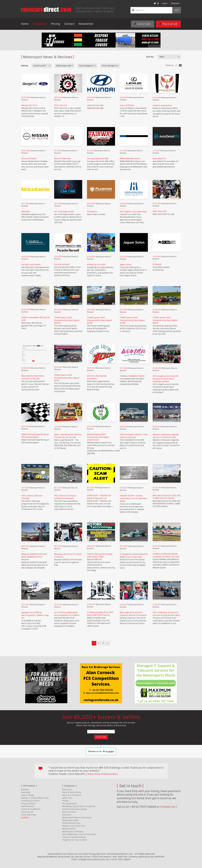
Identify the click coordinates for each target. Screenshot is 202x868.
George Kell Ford (29, 105)
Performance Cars (71, 823)
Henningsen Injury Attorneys (133, 212)
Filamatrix (92, 212)
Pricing (56, 24)
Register (175, 3)
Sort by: (150, 57)
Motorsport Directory (73, 831)
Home (25, 24)
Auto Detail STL (160, 159)
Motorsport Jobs (70, 820)
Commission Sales (30, 801)
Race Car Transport (72, 795)
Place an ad (168, 24)
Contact (69, 24)
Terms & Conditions (31, 809)
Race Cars (67, 790)
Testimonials (28, 806)
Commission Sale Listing (74, 809)
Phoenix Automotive (162, 106)
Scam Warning (28, 815)
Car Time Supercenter (64, 212)
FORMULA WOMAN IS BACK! (132, 376)
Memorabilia (69, 829)
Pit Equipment (69, 804)
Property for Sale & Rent (74, 840)
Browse (25, 790)
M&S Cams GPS (160, 211)
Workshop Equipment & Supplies (79, 806)
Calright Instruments (31, 265)
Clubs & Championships (74, 837)
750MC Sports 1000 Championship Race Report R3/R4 (165, 320)
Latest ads (143, 24)
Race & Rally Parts (72, 792)
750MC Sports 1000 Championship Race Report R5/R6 (132, 320)
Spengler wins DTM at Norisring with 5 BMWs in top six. (35, 615)
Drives (65, 801)
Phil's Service (61, 105)
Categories (40, 24)
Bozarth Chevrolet (62, 159)
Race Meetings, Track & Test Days (79, 834)
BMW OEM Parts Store (130, 159)
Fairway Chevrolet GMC (98, 159)
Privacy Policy (28, 804)
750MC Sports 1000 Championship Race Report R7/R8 (100, 320)
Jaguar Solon (126, 265)
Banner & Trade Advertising (35, 798)
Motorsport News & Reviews (77, 818)
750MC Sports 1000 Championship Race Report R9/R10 (67, 320)
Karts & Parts (69, 812)
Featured (26, 792)
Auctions (67, 815)
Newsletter (86, 24)
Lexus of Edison (127, 105)
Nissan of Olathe (29, 159)
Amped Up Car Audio (96, 265)
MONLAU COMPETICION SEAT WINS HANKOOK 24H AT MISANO (34, 557)
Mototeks (26, 212)
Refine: (25, 66)
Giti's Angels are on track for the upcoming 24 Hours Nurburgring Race (166, 379)
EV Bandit (157, 264)
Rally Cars (67, 798)
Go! (177, 10)
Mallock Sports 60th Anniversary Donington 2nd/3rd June (98, 437)
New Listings (28, 795)
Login (165, 3)
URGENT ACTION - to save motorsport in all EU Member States (133, 498)
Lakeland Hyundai (95, 105)
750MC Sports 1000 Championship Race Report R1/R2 (67, 378)
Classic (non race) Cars (74, 826)
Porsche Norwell (62, 264)
